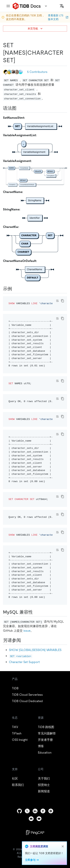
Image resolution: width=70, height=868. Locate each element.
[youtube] (39, 819)
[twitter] (27, 811)
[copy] (63, 301)
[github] (19, 811)
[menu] (8, 6)
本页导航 (35, 29)
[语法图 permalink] (19, 108)
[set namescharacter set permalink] (18, 60)
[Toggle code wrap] (57, 301)
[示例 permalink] (15, 289)
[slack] (51, 811)
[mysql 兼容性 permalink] (36, 612)
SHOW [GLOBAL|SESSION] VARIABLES (35, 650)
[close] (63, 846)
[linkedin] (35, 811)
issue (27, 631)
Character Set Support (24, 662)
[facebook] (43, 811)
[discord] (31, 819)
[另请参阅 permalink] (24, 640)
